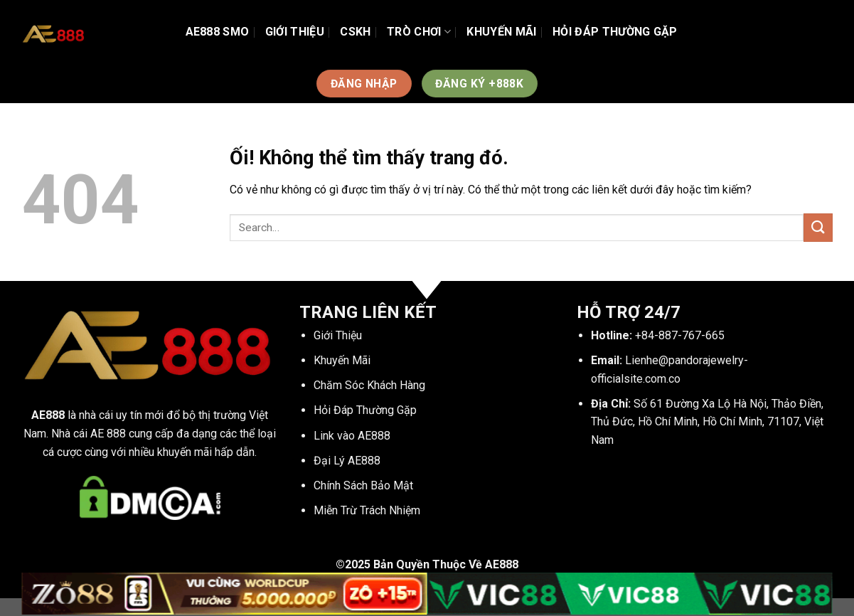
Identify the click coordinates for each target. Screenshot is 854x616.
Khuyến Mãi (501, 32)
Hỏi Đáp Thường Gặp (615, 32)
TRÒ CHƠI (419, 32)
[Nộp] (818, 227)
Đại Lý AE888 (347, 461)
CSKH (355, 32)
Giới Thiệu (295, 32)
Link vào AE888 (352, 436)
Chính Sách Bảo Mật (363, 485)
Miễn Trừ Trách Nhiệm (367, 510)
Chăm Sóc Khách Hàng (369, 385)
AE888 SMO (218, 32)
